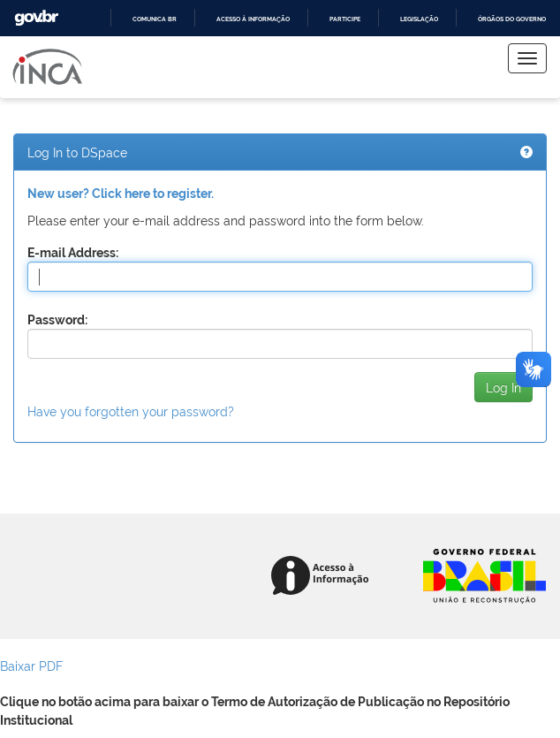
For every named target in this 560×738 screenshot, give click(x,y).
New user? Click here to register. (121, 194)
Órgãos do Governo (512, 19)
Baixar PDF (31, 665)
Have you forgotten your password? (131, 411)
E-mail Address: (73, 253)
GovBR (36, 18)
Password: (57, 320)
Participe (345, 19)
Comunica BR (155, 19)
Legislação (419, 19)
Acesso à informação (253, 19)
